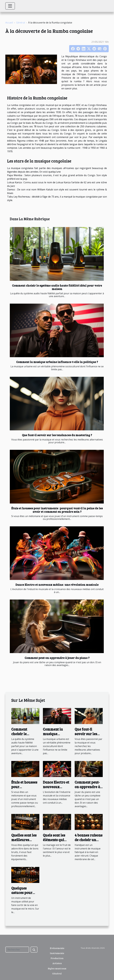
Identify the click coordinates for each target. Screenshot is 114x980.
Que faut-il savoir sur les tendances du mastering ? (57, 435)
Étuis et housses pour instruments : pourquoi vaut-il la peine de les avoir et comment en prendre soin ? (57, 510)
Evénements (57, 948)
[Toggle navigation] (10, 6)
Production (57, 958)
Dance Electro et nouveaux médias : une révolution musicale (57, 585)
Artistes (57, 963)
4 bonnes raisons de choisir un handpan (89, 840)
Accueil (9, 23)
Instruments (57, 953)
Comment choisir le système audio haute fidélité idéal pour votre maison (57, 287)
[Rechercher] (17, 950)
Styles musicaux (57, 968)
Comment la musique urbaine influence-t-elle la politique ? (57, 362)
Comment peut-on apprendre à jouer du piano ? (57, 658)
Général (21, 23)
